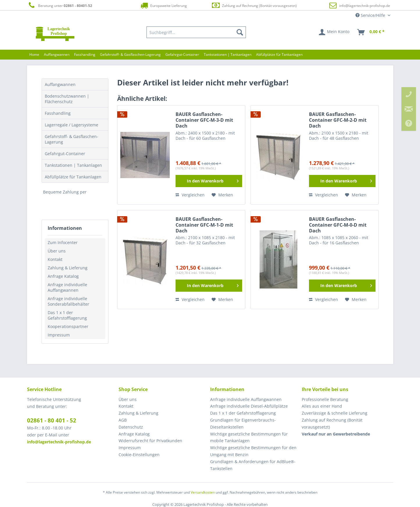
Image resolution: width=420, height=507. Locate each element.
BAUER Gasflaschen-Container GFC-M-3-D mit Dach (204, 120)
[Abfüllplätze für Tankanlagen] (279, 54)
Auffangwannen (60, 84)
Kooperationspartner (68, 326)
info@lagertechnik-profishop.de (365, 6)
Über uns (57, 251)
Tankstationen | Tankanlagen (73, 165)
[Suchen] (240, 32)
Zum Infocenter (63, 242)
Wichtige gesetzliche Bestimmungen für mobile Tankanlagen (249, 437)
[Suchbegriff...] (196, 32)
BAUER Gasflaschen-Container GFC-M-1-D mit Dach (204, 225)
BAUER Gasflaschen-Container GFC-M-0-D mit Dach (338, 225)
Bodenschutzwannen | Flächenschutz (67, 99)
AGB (123, 420)
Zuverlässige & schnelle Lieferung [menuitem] (335, 413)
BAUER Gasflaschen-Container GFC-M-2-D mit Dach (338, 120)
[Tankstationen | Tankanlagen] (228, 54)
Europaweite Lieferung (163, 5)
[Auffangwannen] (57, 54)
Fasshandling (58, 113)
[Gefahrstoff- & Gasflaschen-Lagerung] (130, 54)
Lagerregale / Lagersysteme (72, 125)
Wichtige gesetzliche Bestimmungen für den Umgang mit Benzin (253, 451)
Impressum (59, 335)
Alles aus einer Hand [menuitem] (322, 406)
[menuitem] (196, 32)
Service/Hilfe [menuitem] (371, 15)
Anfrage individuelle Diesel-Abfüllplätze (249, 406)
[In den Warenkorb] (209, 181)
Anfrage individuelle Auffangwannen (67, 287)
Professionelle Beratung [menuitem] (325, 399)
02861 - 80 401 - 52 (52, 420)
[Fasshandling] (85, 54)
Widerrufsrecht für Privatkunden (150, 441)
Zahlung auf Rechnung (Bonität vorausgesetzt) (254, 5)
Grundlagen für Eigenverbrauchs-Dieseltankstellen (243, 423)
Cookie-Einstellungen (139, 455)
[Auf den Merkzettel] (222, 195)
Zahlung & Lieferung (68, 268)
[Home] (34, 54)
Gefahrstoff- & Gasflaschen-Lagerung (72, 139)
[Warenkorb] (371, 32)
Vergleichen (190, 195)
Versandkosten (203, 492)
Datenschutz (131, 427)
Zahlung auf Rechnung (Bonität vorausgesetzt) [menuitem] (332, 423)
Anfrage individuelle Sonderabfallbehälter (68, 301)
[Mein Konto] (334, 32)
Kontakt (55, 259)
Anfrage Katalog (63, 276)
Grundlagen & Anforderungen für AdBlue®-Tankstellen (253, 465)
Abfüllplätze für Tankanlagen (73, 177)
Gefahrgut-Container (65, 154)
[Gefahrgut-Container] (182, 54)
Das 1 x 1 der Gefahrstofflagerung (67, 315)
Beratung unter (60, 5)
